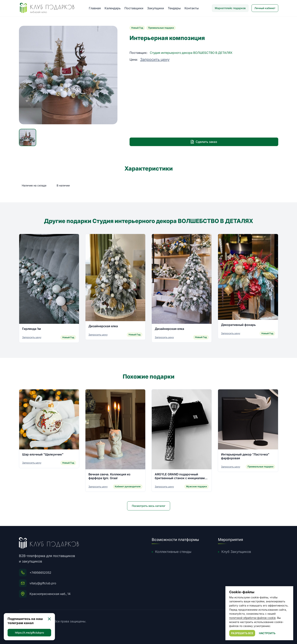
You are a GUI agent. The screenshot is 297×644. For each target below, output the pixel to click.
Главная (95, 8)
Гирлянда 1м (32, 329)
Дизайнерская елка (103, 326)
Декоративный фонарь (238, 325)
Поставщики (134, 8)
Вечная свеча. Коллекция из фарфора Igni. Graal (109, 477)
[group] (68, 75)
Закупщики (156, 8)
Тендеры (174, 8)
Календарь (113, 8)
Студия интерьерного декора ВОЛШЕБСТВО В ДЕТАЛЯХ (191, 53)
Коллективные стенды (173, 552)
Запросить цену (155, 59)
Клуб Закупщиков (236, 552)
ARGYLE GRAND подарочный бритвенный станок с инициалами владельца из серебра (181, 477)
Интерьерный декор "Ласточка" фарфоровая (245, 457)
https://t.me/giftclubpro (29, 633)
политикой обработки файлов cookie (252, 618)
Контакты (192, 8)
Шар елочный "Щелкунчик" (43, 455)
